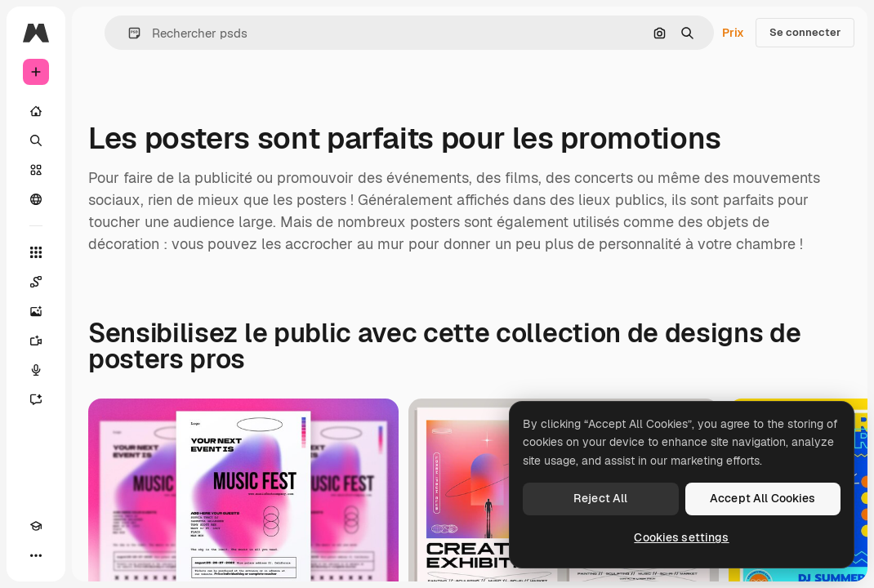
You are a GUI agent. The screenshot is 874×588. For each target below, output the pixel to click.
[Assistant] (36, 399)
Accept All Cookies (763, 498)
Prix (733, 33)
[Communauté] (36, 199)
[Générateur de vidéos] (36, 341)
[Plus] (36, 555)
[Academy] (36, 526)
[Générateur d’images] (36, 311)
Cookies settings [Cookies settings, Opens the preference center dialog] (681, 537)
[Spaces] (36, 282)
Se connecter (805, 32)
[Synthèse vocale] (36, 370)
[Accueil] (36, 111)
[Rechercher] (36, 140)
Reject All (600, 498)
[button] (128, 33)
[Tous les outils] (36, 252)
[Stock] (36, 170)
